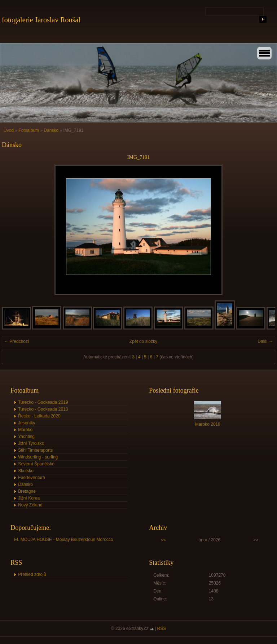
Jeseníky (27, 423)
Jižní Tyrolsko (31, 443)
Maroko (25, 430)
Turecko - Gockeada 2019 (43, 402)
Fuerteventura (32, 478)
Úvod (9, 130)
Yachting (26, 437)
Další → (265, 341)
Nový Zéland (30, 505)
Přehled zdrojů (32, 574)
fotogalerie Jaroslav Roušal (41, 20)
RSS (162, 629)
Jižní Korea (29, 498)
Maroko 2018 (208, 424)
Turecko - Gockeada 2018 (43, 409)
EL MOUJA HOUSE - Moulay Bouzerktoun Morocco (63, 540)
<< (163, 540)
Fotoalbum (29, 130)
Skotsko (26, 471)
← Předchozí (16, 341)
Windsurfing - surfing (38, 457)
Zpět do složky (143, 341)
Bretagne (27, 491)
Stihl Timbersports (35, 450)
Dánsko (52, 130)
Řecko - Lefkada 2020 (39, 416)
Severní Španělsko (36, 464)
